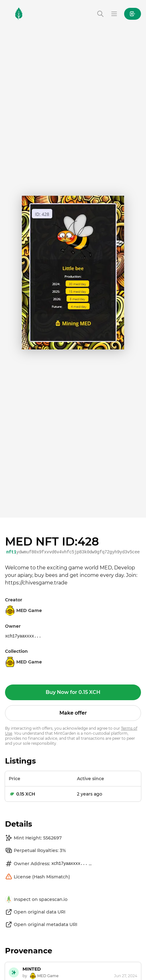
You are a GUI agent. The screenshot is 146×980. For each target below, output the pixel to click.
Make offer (73, 713)
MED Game (23, 662)
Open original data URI (35, 912)
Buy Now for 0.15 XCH (73, 692)
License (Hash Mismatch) (38, 877)
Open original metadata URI (41, 924)
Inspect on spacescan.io (36, 899)
